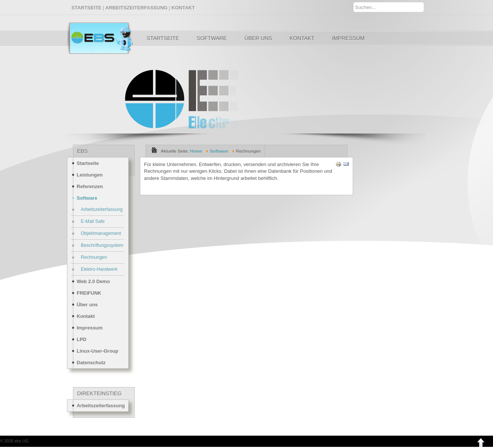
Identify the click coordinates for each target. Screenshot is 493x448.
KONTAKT (183, 8)
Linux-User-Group (97, 351)
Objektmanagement (101, 233)
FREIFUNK (89, 293)
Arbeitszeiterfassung (102, 209)
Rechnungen (94, 257)
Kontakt (302, 38)
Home (196, 151)
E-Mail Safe (93, 221)
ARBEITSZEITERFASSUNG (137, 8)
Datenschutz (91, 363)
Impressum (348, 38)
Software (212, 38)
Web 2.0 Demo (93, 281)
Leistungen (90, 175)
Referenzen (90, 186)
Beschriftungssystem (102, 245)
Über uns (258, 38)
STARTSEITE (86, 8)
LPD (82, 339)
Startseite (163, 38)
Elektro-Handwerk (99, 269)
